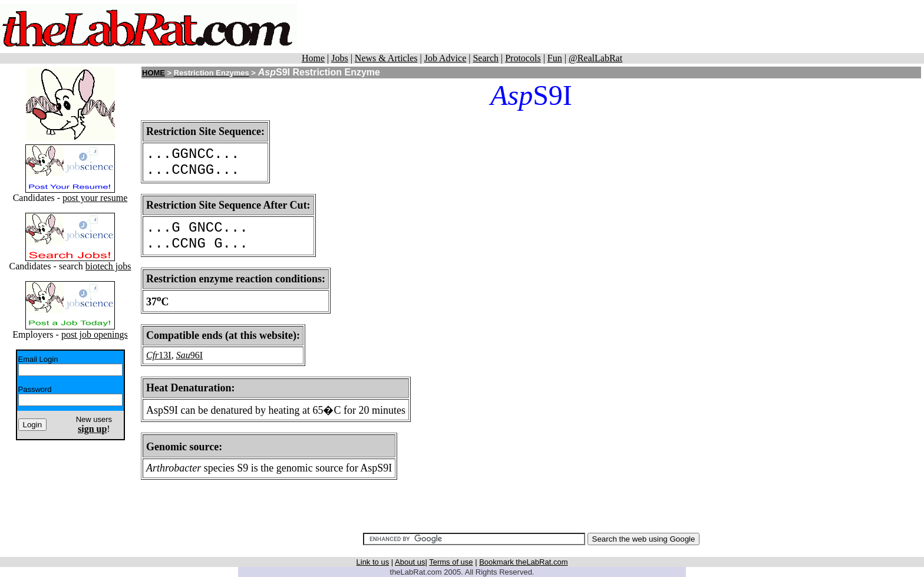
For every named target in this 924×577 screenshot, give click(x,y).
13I (165, 355)
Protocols (523, 58)
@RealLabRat (595, 58)
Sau (183, 355)
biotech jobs (108, 266)
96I (197, 355)
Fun (555, 58)
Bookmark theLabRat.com (523, 562)
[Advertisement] (642, 27)
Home (313, 58)
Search (486, 58)
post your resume (95, 198)
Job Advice (445, 58)
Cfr (152, 355)
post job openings (95, 334)
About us (410, 562)
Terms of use (451, 562)
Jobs (339, 58)
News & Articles (386, 58)
